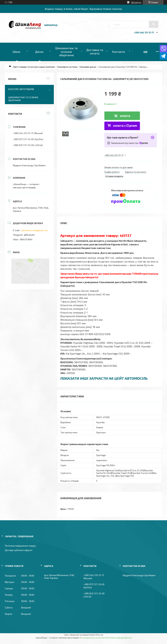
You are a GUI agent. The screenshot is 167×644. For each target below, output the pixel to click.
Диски (39, 52)
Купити (125, 116)
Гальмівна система (67, 67)
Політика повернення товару (20, 546)
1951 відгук (136, 2)
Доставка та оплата (95, 52)
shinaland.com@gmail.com (34, 230)
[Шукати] (154, 24)
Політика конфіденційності (119, 638)
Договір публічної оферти (19, 550)
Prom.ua (99, 635)
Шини (16, 52)
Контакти (118, 52)
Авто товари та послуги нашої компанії (34, 67)
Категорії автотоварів (21, 89)
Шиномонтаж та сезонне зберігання (66, 52)
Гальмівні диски (88, 67)
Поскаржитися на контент (93, 638)
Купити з (125, 126)
